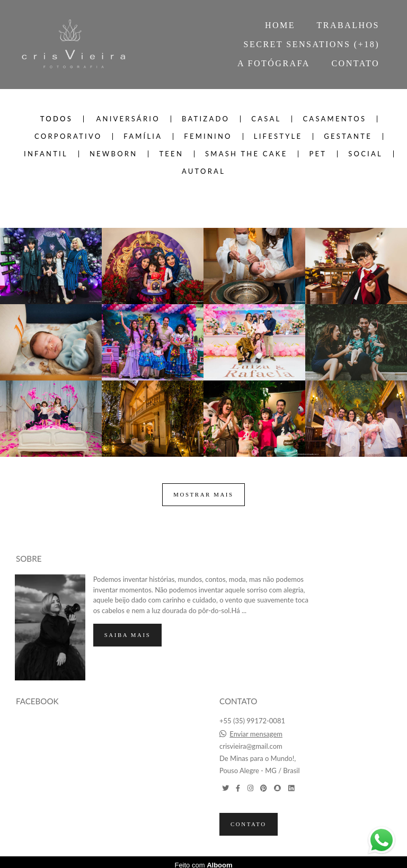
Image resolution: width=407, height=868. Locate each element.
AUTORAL (203, 171)
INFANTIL (46, 154)
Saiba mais (128, 629)
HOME (280, 25)
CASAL (266, 119)
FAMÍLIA (143, 136)
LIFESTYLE (278, 136)
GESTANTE (348, 136)
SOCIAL (365, 154)
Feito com (203, 859)
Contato (249, 818)
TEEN (171, 154)
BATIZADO (206, 119)
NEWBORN (114, 154)
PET (318, 154)
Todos (56, 119)
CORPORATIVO (68, 136)
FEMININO (208, 136)
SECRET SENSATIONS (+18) (312, 44)
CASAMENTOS (334, 119)
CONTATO (355, 63)
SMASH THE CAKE (246, 154)
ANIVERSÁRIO (128, 119)
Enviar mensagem (256, 728)
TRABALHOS (348, 25)
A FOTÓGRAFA (274, 63)
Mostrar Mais (203, 494)
